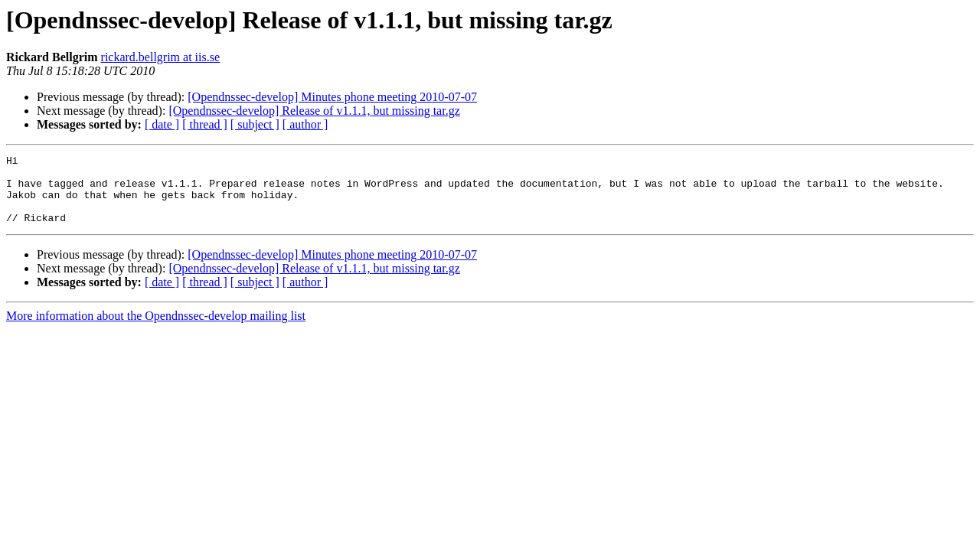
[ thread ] (205, 124)
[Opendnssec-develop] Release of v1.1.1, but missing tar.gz (314, 111)
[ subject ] (255, 124)
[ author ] (305, 124)
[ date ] (162, 124)
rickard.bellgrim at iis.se (161, 57)
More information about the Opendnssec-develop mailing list (156, 329)
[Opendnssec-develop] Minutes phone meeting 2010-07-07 (332, 97)
